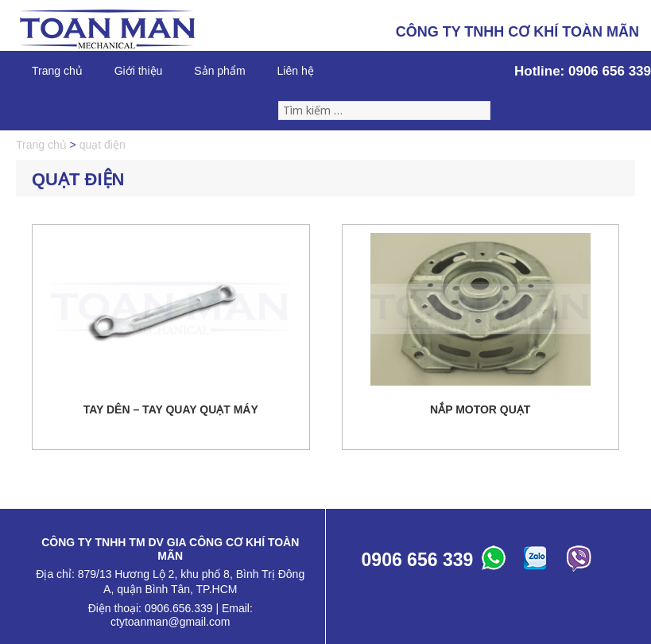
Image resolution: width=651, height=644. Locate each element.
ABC (496, 562)
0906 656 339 (610, 71)
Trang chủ (57, 71)
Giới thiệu (139, 71)
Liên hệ (296, 71)
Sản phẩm (219, 71)
